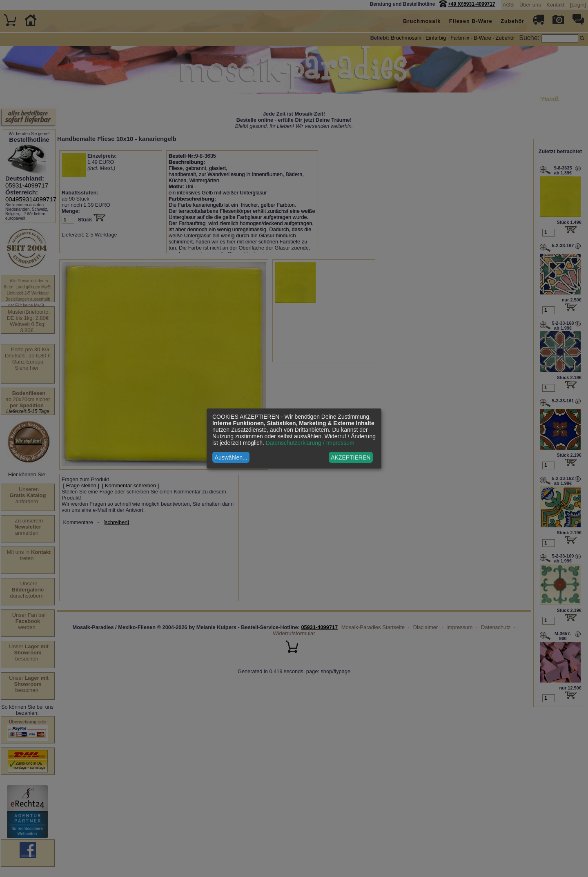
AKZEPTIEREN (351, 457)
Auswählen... (231, 457)
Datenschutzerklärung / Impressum (310, 443)
